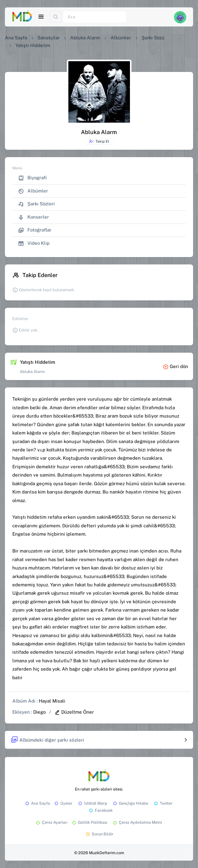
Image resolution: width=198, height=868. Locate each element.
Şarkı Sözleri (36, 204)
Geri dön (176, 366)
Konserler (34, 217)
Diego (39, 712)
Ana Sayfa (16, 38)
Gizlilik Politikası (89, 822)
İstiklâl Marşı (92, 803)
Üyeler (63, 803)
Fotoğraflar (35, 230)
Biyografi (32, 178)
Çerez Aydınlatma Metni (137, 822)
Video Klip (34, 243)
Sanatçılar (49, 38)
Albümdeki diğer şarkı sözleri (47, 740)
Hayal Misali (52, 701)
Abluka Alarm (85, 38)
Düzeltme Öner (74, 712)
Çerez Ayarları (51, 822)
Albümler (121, 38)
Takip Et (99, 141)
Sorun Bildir (99, 834)
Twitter (163, 803)
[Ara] (95, 17)
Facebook (100, 810)
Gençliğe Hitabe (130, 803)
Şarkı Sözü (153, 38)
